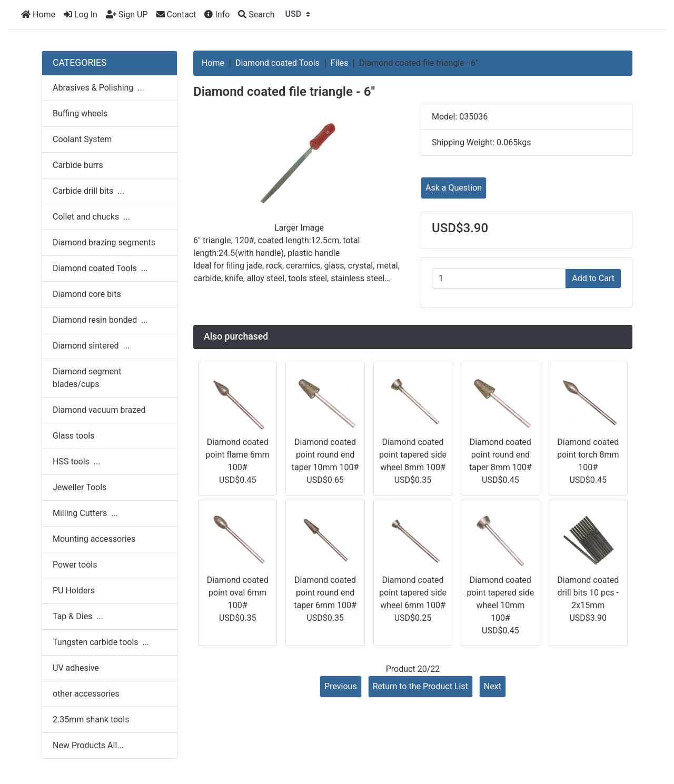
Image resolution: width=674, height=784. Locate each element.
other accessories (86, 694)
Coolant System (82, 139)
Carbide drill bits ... (88, 191)
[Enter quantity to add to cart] (499, 279)
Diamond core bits (87, 294)
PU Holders (74, 591)
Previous (341, 686)
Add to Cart (593, 278)
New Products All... (88, 745)
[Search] (256, 15)
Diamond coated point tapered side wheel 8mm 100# (413, 455)
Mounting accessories (94, 539)
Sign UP (127, 14)
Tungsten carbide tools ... (101, 642)
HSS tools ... (76, 462)
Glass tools (73, 436)
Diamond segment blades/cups (87, 378)
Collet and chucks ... (91, 217)
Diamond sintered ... (91, 346)
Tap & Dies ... (78, 616)
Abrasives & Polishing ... (98, 88)
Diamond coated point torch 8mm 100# (588, 455)
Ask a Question (454, 188)
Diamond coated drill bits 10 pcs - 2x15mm (588, 593)
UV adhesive (76, 668)
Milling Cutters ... (85, 513)
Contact (176, 14)
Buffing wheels (80, 113)
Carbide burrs (78, 165)
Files (339, 63)
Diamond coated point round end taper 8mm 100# (500, 455)
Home (38, 14)
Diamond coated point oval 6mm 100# (238, 593)
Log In (81, 14)
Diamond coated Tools (277, 63)
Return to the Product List (420, 686)
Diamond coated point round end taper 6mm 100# (325, 593)
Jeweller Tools (80, 487)
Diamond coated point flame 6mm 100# (238, 455)
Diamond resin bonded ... (100, 320)
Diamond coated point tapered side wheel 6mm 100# (413, 593)
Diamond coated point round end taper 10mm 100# (325, 455)
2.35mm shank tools (91, 720)
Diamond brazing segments (104, 242)
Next (493, 686)
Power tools (75, 565)
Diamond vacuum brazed (99, 410)
